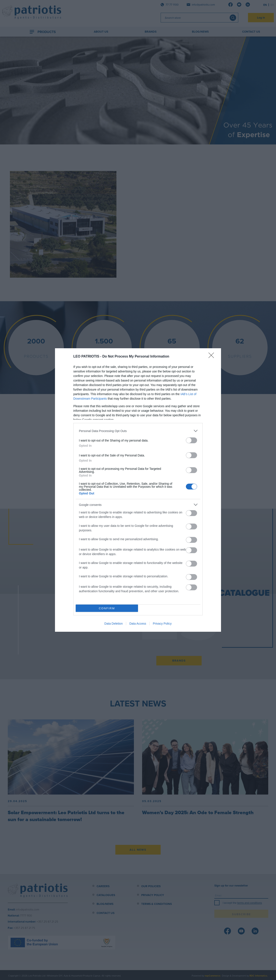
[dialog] (138, 490)
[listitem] (138, 431)
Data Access (138, 624)
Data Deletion (114, 624)
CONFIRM (107, 608)
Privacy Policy (162, 624)
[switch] (191, 440)
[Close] (213, 357)
